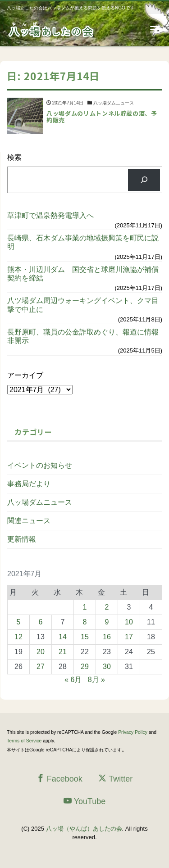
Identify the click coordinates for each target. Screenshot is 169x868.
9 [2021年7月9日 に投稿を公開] (107, 622)
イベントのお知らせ (40, 465)
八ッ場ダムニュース (40, 502)
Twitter (115, 779)
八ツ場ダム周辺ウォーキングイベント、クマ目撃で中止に (83, 305)
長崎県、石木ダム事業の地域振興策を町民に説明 (83, 242)
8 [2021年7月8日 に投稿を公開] (85, 622)
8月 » (96, 680)
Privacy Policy (133, 732)
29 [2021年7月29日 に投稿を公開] (85, 667)
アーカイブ (25, 375)
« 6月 (73, 680)
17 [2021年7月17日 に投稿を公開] (129, 637)
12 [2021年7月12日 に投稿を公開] (18, 637)
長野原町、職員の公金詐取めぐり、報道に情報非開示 (83, 336)
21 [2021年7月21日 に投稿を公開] (63, 652)
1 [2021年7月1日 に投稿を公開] (85, 607)
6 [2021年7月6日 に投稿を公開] (41, 622)
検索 (14, 157)
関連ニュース (29, 521)
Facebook (59, 779)
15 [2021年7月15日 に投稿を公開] (85, 637)
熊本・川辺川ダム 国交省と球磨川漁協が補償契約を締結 (83, 274)
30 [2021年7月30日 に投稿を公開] (107, 667)
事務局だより (29, 484)
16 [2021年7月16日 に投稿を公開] (107, 637)
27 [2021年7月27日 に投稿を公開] (41, 667)
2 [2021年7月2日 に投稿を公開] (107, 607)
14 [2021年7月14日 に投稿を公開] (63, 637)
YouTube (85, 801)
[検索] (144, 180)
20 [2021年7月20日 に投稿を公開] (41, 652)
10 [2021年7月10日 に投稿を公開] (129, 622)
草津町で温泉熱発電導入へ (50, 215)
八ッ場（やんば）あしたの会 (84, 829)
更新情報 (22, 539)
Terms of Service (24, 741)
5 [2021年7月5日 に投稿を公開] (19, 622)
